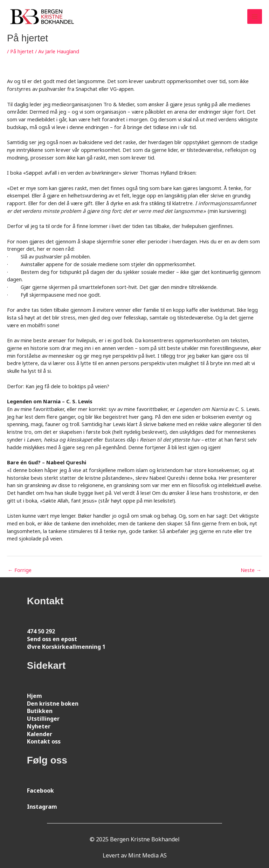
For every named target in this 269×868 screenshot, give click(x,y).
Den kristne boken (53, 704)
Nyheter (39, 726)
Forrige (20, 570)
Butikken (40, 711)
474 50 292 (41, 631)
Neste (251, 570)
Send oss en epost (52, 639)
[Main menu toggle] (255, 16)
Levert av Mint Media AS (135, 855)
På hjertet (22, 51)
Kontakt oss (44, 741)
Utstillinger (43, 719)
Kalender (40, 734)
